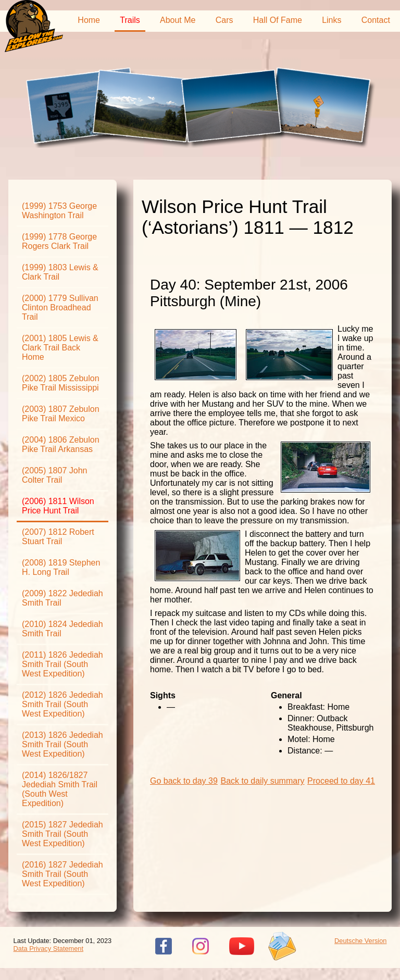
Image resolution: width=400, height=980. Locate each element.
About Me (178, 20)
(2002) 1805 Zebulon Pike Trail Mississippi (61, 383)
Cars (224, 20)
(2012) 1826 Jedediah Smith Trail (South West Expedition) (63, 704)
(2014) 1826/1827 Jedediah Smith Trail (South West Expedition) (60, 789)
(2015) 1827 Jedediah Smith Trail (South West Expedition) (63, 834)
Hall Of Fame (278, 20)
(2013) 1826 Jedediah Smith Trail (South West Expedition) (63, 744)
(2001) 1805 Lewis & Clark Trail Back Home (60, 348)
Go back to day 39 (184, 781)
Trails (130, 20)
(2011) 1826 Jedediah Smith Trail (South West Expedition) (63, 664)
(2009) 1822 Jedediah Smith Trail (63, 598)
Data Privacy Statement (48, 948)
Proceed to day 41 (341, 781)
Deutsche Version (360, 941)
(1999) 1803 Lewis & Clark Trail (60, 272)
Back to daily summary (263, 781)
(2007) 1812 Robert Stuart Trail (58, 537)
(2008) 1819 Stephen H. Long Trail (61, 567)
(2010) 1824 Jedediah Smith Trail (63, 629)
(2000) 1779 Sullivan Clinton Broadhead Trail (60, 307)
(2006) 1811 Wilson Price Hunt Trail (58, 506)
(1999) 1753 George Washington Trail (59, 211)
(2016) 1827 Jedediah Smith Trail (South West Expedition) (63, 874)
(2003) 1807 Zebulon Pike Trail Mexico (61, 414)
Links (332, 20)
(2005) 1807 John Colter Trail (54, 475)
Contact (376, 20)
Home (89, 20)
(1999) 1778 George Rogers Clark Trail (59, 241)
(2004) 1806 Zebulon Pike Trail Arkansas (61, 444)
